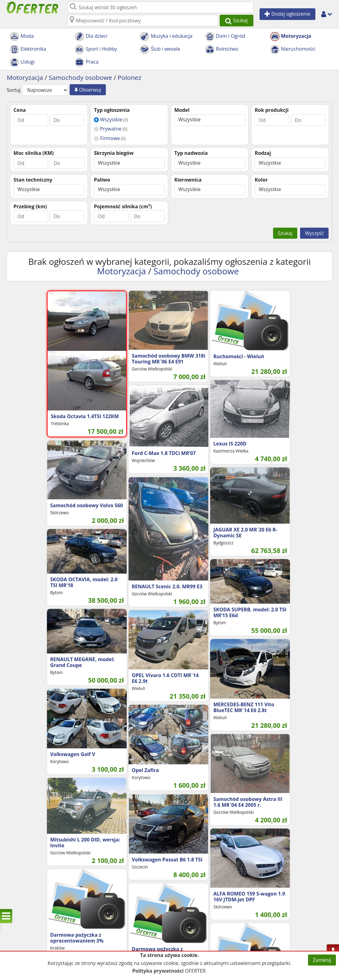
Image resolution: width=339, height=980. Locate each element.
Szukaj (285, 233)
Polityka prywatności (158, 971)
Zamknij (322, 960)
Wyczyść (314, 233)
